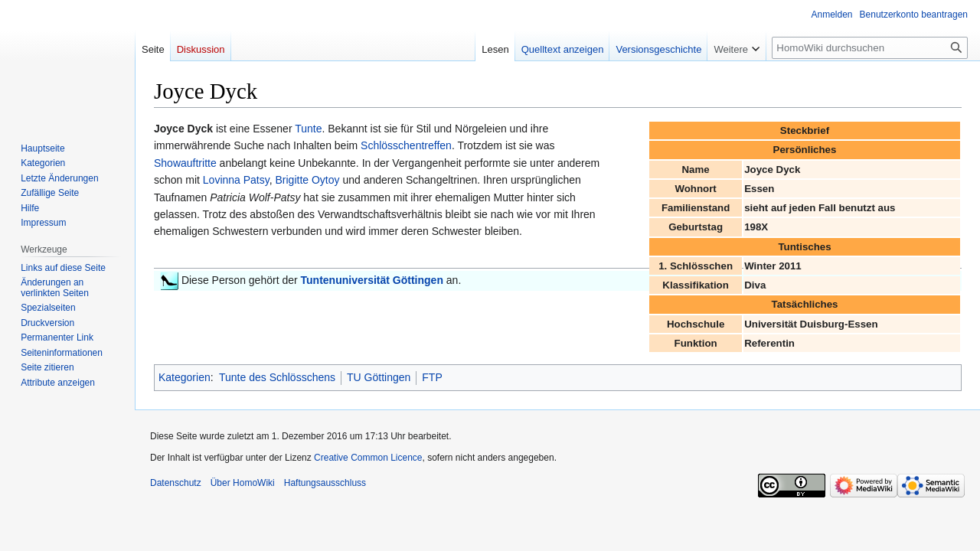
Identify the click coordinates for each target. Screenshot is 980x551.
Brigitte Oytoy (308, 180)
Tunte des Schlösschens (277, 377)
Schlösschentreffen (406, 145)
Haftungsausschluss (325, 483)
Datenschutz (176, 483)
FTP (432, 377)
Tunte (308, 129)
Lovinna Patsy (236, 180)
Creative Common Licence (368, 458)
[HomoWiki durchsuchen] (870, 48)
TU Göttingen (379, 377)
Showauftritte (185, 163)
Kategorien (185, 377)
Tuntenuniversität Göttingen (372, 280)
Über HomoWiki (243, 483)
